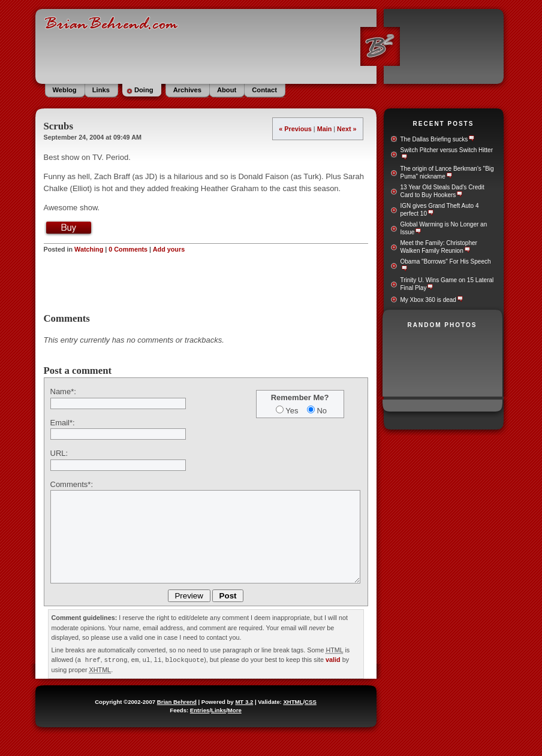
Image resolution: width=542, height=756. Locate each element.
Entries (200, 710)
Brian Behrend (177, 701)
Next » (347, 129)
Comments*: (72, 484)
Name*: (63, 391)
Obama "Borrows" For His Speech (446, 261)
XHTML (293, 701)
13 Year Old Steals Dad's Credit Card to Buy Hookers (442, 191)
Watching (89, 249)
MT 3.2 (244, 701)
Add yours (169, 249)
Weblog (65, 90)
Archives (187, 90)
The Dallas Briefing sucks (434, 139)
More (235, 710)
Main (325, 129)
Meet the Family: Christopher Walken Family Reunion (439, 247)
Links (101, 90)
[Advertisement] (206, 283)
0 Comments (128, 249)
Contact (264, 90)
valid (333, 660)
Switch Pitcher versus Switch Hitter (447, 150)
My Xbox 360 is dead (428, 300)
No (322, 411)
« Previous (295, 129)
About (227, 90)
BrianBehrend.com (270, 45)
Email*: (63, 423)
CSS (311, 701)
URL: (59, 453)
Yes (292, 411)
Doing (144, 90)
